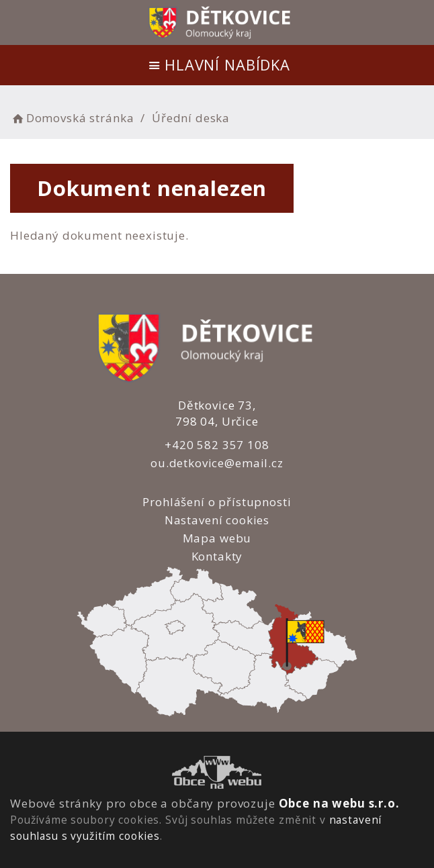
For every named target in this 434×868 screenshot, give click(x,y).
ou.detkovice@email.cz (217, 463)
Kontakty (217, 556)
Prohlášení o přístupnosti (217, 502)
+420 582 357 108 (217, 445)
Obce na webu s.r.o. (339, 803)
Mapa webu (217, 538)
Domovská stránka (72, 118)
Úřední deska (191, 118)
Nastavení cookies (217, 520)
